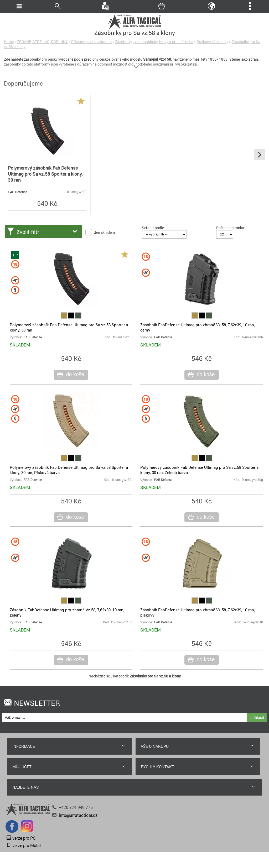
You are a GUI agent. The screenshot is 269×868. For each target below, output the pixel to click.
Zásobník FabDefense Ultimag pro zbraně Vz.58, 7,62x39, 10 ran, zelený (67, 612)
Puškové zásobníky (213, 42)
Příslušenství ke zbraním (91, 42)
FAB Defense (18, 192)
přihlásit (257, 717)
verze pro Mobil (27, 845)
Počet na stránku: (231, 228)
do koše (74, 375)
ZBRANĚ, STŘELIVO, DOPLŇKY (42, 42)
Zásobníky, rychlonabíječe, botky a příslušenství (154, 42)
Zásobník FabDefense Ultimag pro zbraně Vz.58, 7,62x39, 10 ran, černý (198, 327)
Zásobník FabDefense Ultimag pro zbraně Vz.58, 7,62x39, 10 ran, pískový (198, 612)
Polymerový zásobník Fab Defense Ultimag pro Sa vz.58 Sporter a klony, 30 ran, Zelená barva (199, 470)
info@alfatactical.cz (78, 815)
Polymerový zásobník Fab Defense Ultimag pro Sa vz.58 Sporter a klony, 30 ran (45, 174)
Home (9, 42)
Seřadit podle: (153, 228)
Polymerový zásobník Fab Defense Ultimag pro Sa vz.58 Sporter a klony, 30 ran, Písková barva (69, 470)
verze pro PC (24, 838)
